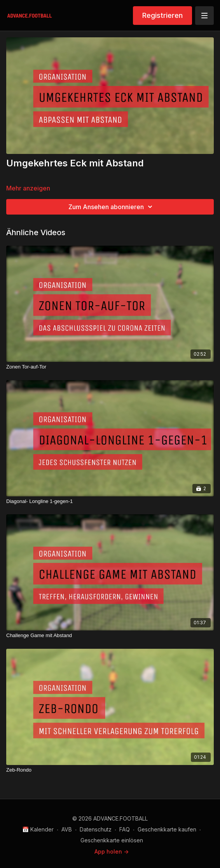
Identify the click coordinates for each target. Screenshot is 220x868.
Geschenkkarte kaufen (167, 829)
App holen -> (112, 851)
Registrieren (162, 15)
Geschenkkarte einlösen (112, 840)
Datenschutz (96, 829)
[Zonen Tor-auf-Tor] (110, 367)
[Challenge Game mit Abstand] (110, 636)
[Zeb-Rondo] (110, 770)
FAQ (125, 829)
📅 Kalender (38, 829)
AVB (67, 829)
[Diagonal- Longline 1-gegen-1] (110, 501)
